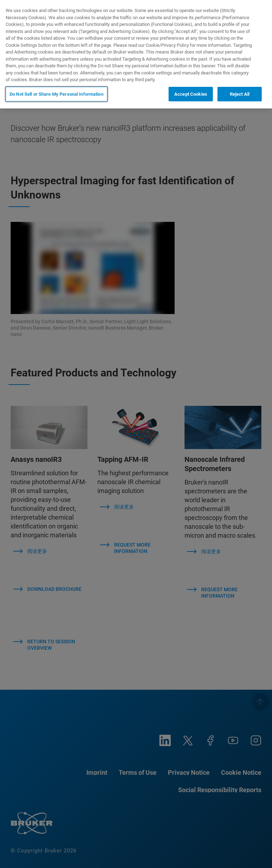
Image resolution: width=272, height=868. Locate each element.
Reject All (240, 94)
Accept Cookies (191, 94)
